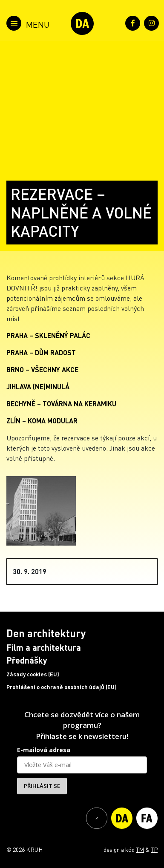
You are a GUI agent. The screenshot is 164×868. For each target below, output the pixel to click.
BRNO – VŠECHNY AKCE (42, 369)
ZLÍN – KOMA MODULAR (42, 421)
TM (140, 849)
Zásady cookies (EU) (33, 674)
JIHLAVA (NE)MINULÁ (38, 387)
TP (154, 849)
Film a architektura (44, 647)
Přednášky (27, 660)
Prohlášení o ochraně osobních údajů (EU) (62, 687)
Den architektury (46, 633)
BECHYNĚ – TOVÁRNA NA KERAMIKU (61, 404)
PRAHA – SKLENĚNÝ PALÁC (48, 335)
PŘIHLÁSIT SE (42, 786)
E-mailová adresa (44, 750)
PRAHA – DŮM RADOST (41, 352)
